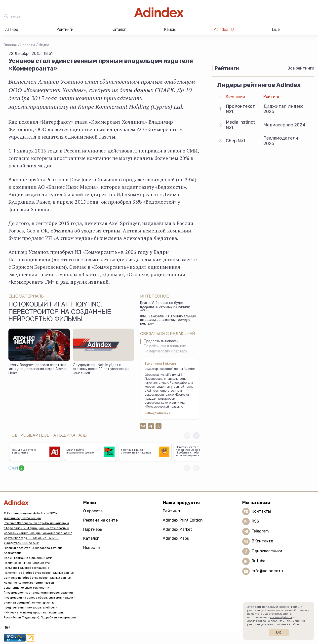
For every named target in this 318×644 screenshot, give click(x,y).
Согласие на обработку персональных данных (38, 578)
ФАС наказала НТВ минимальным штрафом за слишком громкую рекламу (168, 320)
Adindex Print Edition (183, 520)
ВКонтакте (262, 541)
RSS (255, 521)
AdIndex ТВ (224, 29)
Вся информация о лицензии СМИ (28, 558)
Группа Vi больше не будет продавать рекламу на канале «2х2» (165, 307)
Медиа (44, 45)
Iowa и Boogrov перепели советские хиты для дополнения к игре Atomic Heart (37, 369)
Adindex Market (177, 529)
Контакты (261, 511)
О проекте (93, 511)
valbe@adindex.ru (159, 414)
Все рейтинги (301, 68)
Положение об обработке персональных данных (39, 573)
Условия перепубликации (22, 518)
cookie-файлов (281, 617)
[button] (196, 436)
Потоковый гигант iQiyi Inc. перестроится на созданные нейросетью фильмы (60, 312)
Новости (28, 45)
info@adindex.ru (267, 571)
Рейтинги (172, 511)
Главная (10, 45)
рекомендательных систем (267, 624)
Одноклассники (267, 551)
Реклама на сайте (100, 520)
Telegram (260, 531)
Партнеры (93, 529)
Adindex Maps (176, 538)
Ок (279, 632)
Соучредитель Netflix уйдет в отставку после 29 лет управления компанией (101, 369)
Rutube (258, 561)
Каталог (91, 538)
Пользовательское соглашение (26, 568)
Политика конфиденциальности (27, 563)
